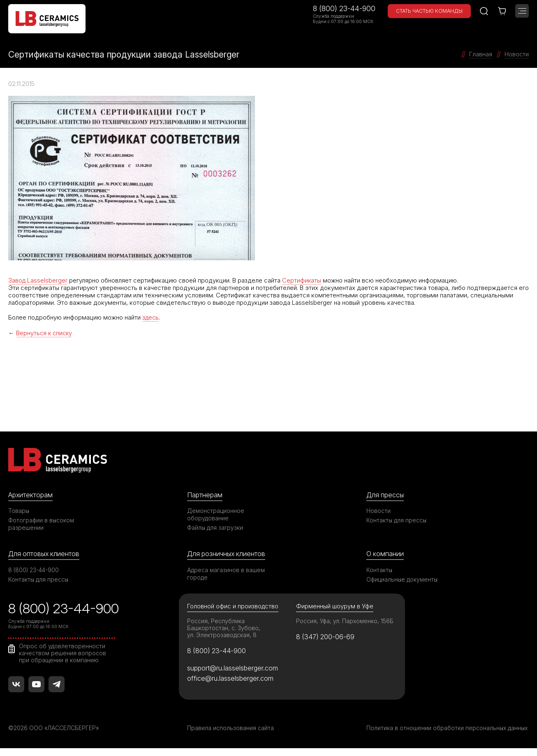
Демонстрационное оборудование (216, 514)
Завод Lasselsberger (38, 280)
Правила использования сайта (230, 728)
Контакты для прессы (397, 520)
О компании (385, 553)
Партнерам (205, 494)
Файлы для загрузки (215, 527)
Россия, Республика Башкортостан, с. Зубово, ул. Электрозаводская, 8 (224, 628)
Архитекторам (31, 494)
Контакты (380, 569)
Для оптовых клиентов (45, 553)
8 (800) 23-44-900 (344, 8)
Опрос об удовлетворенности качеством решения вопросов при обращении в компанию (63, 653)
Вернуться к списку (45, 333)
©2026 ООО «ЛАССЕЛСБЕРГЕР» (55, 728)
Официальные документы (403, 579)
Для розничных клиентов (228, 553)
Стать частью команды (429, 11)
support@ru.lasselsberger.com (233, 668)
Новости (378, 510)
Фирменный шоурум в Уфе (335, 606)
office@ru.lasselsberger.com (230, 678)
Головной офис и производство (233, 606)
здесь (151, 317)
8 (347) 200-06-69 (326, 637)
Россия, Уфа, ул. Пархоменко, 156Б (345, 621)
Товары (19, 510)
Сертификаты (303, 280)
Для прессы (386, 494)
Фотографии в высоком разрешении (42, 523)
